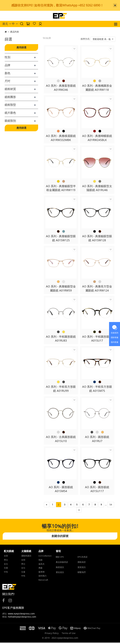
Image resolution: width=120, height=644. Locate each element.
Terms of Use (69, 635)
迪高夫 (41, 565)
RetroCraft (43, 581)
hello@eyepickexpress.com (22, 618)
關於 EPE (60, 558)
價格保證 (82, 563)
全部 (6, 557)
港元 (7, 24)
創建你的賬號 (60, 537)
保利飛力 (42, 577)
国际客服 (115, 337)
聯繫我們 (82, 574)
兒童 (6, 569)
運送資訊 (60, 574)
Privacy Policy (52, 635)
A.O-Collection (45, 557)
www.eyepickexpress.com (21, 615)
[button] (103, 39)
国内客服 (115, 342)
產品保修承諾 (62, 563)
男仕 (6, 561)
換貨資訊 (60, 568)
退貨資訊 (82, 568)
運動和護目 (26, 557)
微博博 (41, 573)
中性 (6, 573)
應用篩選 (21, 47)
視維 (40, 561)
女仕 (6, 565)
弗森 (40, 569)
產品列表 (15, 32)
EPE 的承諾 (82, 558)
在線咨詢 (115, 333)
